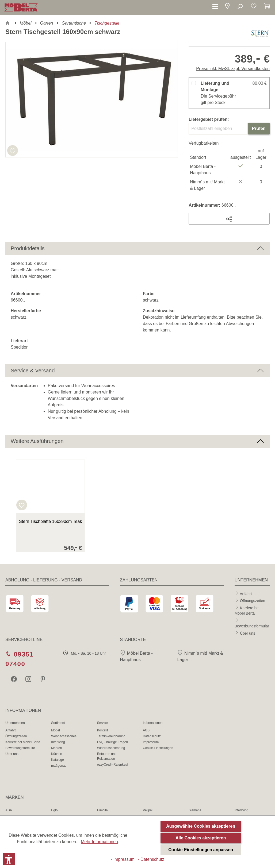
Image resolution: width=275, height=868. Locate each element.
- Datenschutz (151, 859)
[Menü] (215, 7)
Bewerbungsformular (252, 626)
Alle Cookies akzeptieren (201, 838)
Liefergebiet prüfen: (209, 119)
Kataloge (57, 760)
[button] (227, 7)
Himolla (102, 810)
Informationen (153, 723)
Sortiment (58, 723)
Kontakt (103, 730)
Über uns (248, 633)
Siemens (195, 810)
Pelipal (148, 810)
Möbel (56, 730)
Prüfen (259, 128)
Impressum (151, 742)
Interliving (58, 742)
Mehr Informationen (99, 842)
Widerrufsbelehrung (111, 748)
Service (102, 723)
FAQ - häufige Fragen (112, 742)
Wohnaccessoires (64, 736)
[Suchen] (240, 7)
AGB (146, 730)
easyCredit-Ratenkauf (113, 765)
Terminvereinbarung (111, 736)
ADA (9, 810)
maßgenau (59, 766)
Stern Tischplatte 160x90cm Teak (50, 521)
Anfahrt (246, 593)
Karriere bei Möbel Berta (23, 742)
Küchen (57, 754)
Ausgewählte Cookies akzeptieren (201, 826)
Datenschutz (152, 736)
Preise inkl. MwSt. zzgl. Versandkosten (233, 69)
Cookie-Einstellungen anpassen (201, 850)
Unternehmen (15, 723)
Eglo (54, 810)
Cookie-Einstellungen (158, 748)
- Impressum (123, 859)
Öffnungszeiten (253, 601)
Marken (56, 748)
